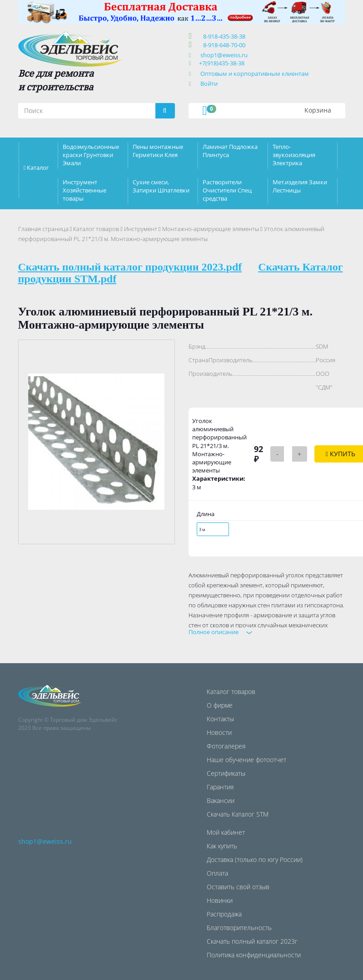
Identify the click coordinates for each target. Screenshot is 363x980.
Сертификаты (226, 773)
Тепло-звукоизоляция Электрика (294, 155)
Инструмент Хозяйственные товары (85, 190)
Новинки (220, 900)
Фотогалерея (226, 746)
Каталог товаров (96, 229)
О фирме (220, 705)
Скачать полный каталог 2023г (252, 941)
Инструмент (141, 229)
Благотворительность (239, 928)
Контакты (220, 719)
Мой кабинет (226, 832)
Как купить (222, 846)
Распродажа (224, 914)
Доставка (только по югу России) (255, 859)
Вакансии (221, 800)
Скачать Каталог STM (238, 814)
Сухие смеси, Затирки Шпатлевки (161, 186)
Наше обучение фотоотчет (246, 760)
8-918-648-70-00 (223, 45)
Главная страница (43, 229)
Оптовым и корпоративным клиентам (255, 74)
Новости (219, 732)
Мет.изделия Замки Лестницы (300, 186)
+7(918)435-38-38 (222, 63)
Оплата (217, 873)
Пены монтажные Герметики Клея (158, 151)
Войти (209, 84)
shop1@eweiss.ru (224, 55)
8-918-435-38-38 (223, 36)
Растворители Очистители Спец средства (227, 190)
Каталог (38, 167)
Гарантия (220, 787)
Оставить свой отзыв (238, 887)
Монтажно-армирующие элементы (211, 229)
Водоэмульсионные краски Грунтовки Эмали (91, 155)
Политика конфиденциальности (254, 955)
